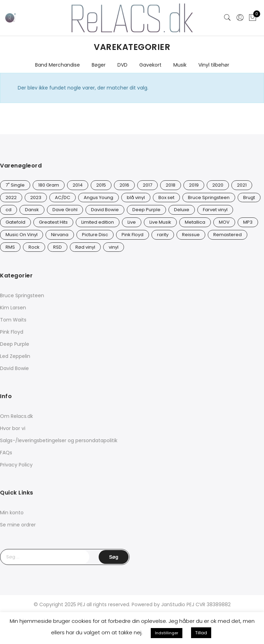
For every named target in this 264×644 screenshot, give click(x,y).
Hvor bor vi (13, 428)
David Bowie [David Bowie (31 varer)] (105, 210)
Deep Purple (15, 344)
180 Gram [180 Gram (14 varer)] (49, 185)
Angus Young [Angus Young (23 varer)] (98, 198)
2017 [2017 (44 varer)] (147, 185)
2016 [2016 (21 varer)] (124, 185)
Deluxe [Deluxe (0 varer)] (182, 210)
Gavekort (150, 65)
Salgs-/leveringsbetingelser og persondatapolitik (59, 440)
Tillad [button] (201, 633)
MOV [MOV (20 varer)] (224, 222)
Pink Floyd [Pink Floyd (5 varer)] (133, 235)
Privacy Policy (16, 465)
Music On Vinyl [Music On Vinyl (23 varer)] (22, 235)
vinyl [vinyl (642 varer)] (114, 247)
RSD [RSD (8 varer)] (57, 247)
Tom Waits (13, 320)
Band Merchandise (57, 65)
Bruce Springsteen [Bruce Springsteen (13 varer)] (209, 198)
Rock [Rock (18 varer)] (34, 247)
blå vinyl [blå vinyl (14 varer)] (136, 198)
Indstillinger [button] (167, 633)
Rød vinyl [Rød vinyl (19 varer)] (85, 247)
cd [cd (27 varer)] (9, 210)
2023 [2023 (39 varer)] (36, 198)
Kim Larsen (13, 308)
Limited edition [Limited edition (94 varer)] (98, 222)
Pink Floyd (12, 332)
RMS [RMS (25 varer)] (10, 247)
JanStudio (173, 604)
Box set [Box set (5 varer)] (166, 198)
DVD (122, 65)
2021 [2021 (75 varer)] (242, 185)
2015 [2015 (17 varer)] (101, 185)
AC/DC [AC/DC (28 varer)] (63, 198)
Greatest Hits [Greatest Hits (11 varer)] (53, 222)
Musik (180, 65)
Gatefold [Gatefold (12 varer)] (15, 222)
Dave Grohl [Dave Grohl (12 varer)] (65, 210)
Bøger (99, 65)
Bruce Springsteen (22, 295)
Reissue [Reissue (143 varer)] (191, 235)
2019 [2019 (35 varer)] (194, 185)
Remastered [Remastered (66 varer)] (228, 235)
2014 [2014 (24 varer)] (78, 185)
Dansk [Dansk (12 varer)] (32, 210)
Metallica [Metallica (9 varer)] (195, 222)
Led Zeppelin (15, 356)
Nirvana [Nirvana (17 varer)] (60, 235)
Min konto (12, 513)
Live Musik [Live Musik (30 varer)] (160, 222)
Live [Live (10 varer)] (132, 222)
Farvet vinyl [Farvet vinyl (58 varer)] (215, 210)
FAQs (6, 453)
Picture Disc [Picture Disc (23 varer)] (95, 235)
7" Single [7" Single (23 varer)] (15, 185)
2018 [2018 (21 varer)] (171, 185)
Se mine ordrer (18, 525)
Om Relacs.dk (16, 416)
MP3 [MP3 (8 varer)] (248, 222)
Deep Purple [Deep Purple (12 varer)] (146, 210)
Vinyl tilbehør (214, 65)
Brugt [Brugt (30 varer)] (249, 198)
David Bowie (14, 368)
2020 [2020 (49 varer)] (218, 185)
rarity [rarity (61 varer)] (163, 235)
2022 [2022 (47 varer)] (11, 198)
